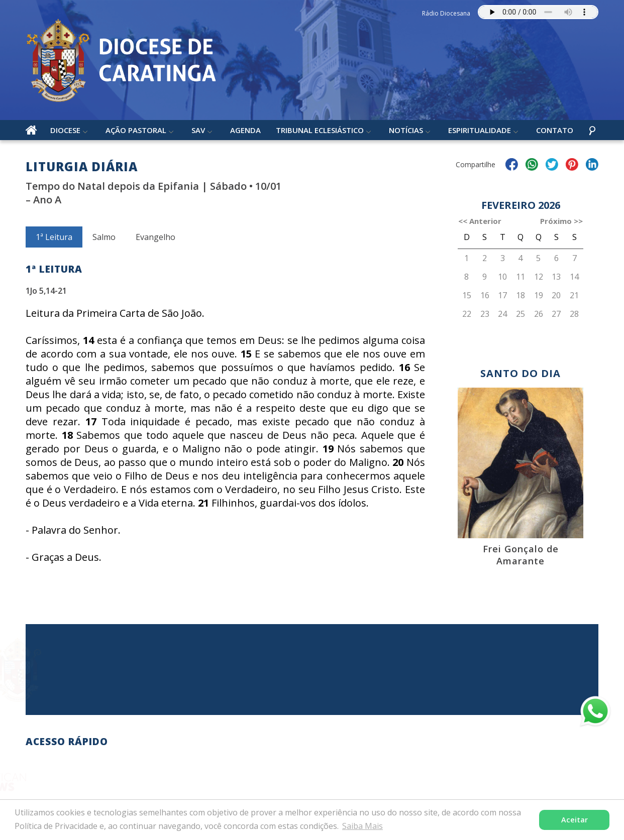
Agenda (245, 130)
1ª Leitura (54, 237)
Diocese (65, 130)
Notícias (406, 130)
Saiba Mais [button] (362, 826)
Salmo (104, 237)
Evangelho (155, 237)
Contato (555, 130)
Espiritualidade (480, 130)
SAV (198, 130)
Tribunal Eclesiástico (320, 130)
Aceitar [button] (575, 820)
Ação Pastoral (136, 130)
